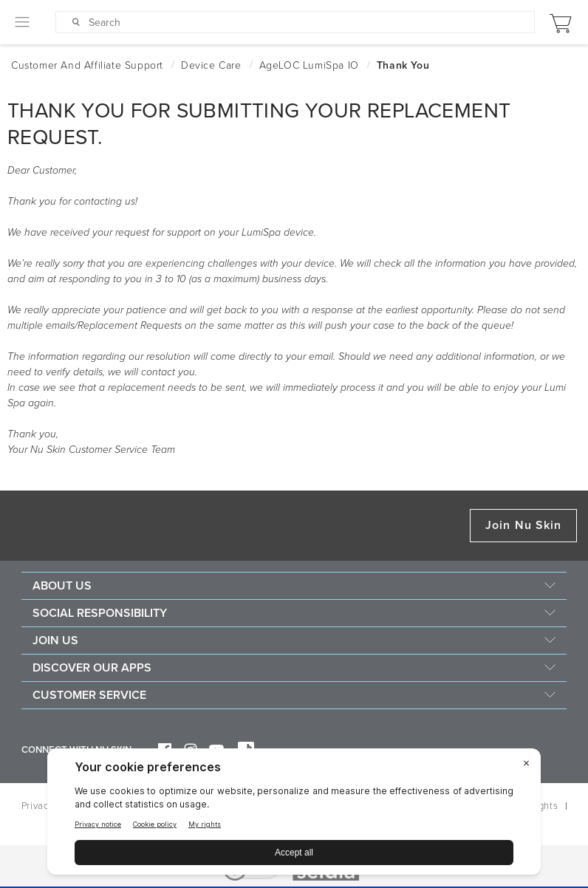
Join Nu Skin (523, 525)
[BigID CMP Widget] (294, 815)
